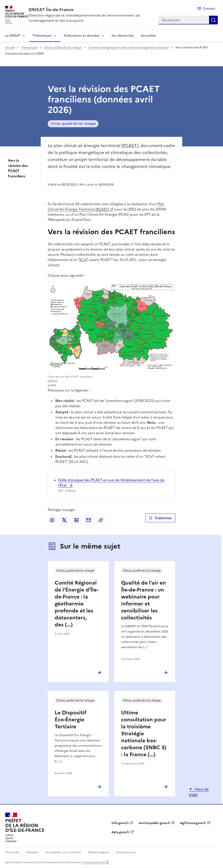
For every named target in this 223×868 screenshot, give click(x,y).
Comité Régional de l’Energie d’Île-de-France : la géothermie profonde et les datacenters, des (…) (76, 604)
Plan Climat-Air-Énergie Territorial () (106, 207)
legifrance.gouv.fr (193, 823)
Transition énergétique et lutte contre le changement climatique (129, 47)
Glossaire (32, 852)
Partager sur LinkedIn (76, 520)
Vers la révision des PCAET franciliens (18, 168)
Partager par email (89, 520)
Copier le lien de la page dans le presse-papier (101, 520)
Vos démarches (123, 36)
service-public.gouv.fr (154, 823)
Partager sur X (64, 520)
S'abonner (160, 518)
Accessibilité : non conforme (63, 852)
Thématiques (42, 36)
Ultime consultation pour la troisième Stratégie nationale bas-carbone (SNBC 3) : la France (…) (144, 734)
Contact (209, 9)
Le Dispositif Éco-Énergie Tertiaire (71, 720)
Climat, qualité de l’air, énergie (63, 47)
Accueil (10, 47)
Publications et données (82, 36)
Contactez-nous (126, 852)
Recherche (213, 20)
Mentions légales (99, 852)
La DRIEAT (13, 36)
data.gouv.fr (121, 832)
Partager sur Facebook (52, 520)
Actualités (148, 36)
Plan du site (12, 852)
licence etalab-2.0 (94, 862)
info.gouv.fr (120, 823)
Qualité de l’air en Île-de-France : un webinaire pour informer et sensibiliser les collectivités (144, 600)
